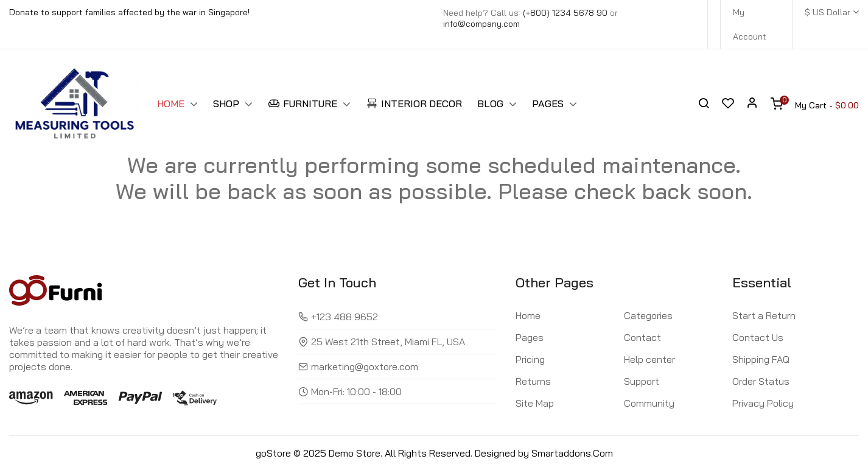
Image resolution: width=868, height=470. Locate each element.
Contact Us (758, 337)
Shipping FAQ (761, 359)
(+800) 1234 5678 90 (565, 13)
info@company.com (481, 24)
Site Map (535, 403)
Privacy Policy (763, 403)
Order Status (761, 381)
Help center (649, 359)
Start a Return (764, 315)
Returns (533, 381)
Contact (642, 337)
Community (649, 403)
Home (528, 315)
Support (642, 381)
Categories (648, 315)
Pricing (530, 359)
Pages (530, 337)
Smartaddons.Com (572, 453)
